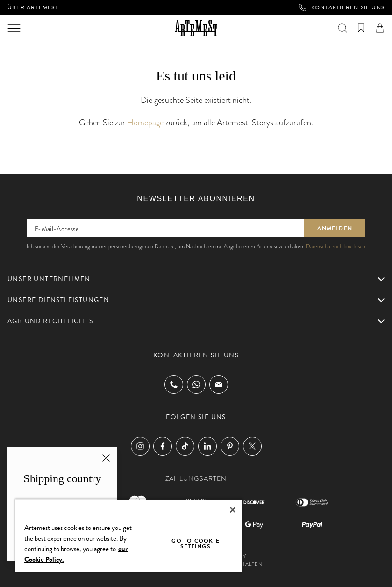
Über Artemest (33, 7)
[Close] (233, 510)
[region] (129, 535)
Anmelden (335, 228)
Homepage (145, 122)
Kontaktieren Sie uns (342, 7)
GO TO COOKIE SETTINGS (195, 544)
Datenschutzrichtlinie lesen (336, 246)
